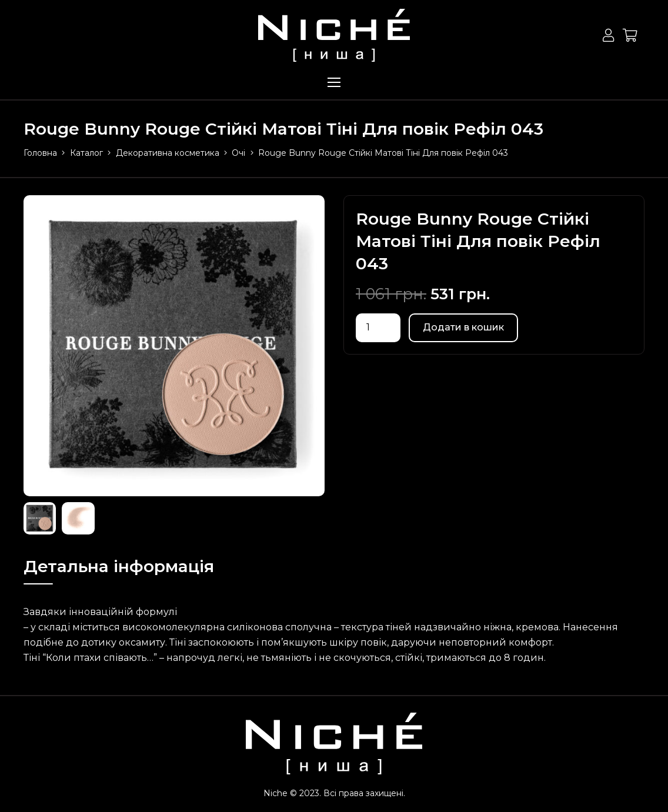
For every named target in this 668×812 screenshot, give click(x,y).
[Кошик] (630, 35)
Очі (238, 153)
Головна (40, 153)
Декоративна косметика (168, 153)
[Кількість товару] (378, 328)
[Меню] (334, 82)
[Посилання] (334, 35)
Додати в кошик (463, 327)
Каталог (86, 153)
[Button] (608, 35)
